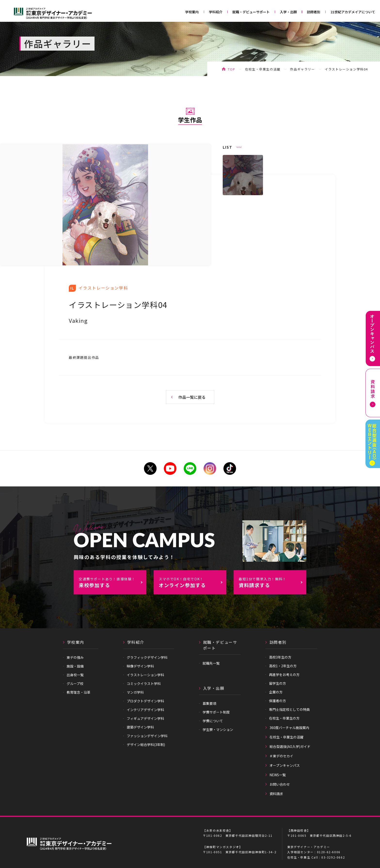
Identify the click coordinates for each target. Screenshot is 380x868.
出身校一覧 (75, 675)
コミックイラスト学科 (144, 684)
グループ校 (75, 684)
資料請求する (272, 583)
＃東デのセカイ (281, 756)
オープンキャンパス (285, 765)
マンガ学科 (135, 692)
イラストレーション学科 (145, 675)
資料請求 (276, 794)
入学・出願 (288, 12)
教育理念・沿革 (79, 692)
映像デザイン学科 (140, 666)
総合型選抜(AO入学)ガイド (290, 746)
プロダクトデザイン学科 (145, 701)
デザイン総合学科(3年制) (146, 745)
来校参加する (112, 583)
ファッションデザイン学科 (147, 736)
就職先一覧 (211, 663)
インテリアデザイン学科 (145, 710)
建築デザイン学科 (140, 727)
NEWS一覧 (278, 775)
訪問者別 (314, 12)
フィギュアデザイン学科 (145, 718)
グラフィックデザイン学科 (147, 657)
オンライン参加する (192, 583)
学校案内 (192, 12)
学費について (213, 721)
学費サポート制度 (216, 712)
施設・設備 (75, 666)
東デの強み (75, 657)
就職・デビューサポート (251, 12)
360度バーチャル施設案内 (289, 728)
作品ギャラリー (302, 69)
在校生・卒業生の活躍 (263, 69)
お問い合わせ (280, 784)
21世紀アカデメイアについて (353, 12)
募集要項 (209, 703)
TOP (231, 69)
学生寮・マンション (218, 730)
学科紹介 (216, 12)
